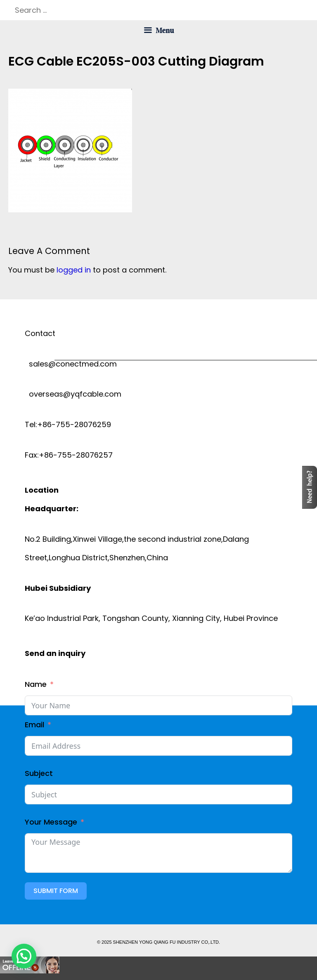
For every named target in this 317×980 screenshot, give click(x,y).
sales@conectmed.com (71, 364)
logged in (74, 270)
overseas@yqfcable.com (73, 394)
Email (34, 725)
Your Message (51, 822)
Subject (39, 773)
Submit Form (56, 891)
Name (36, 684)
